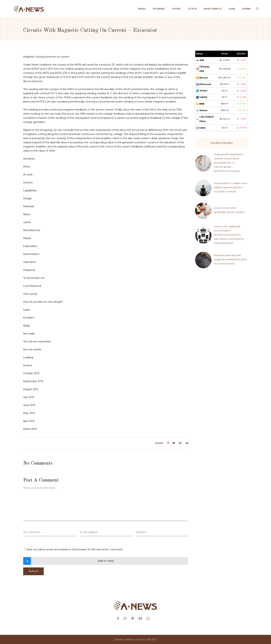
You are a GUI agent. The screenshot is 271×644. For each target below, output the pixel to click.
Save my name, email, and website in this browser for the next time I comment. (75, 549)
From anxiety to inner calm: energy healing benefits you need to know (231, 187)
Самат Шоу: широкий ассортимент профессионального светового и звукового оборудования (229, 235)
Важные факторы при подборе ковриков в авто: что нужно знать (231, 260)
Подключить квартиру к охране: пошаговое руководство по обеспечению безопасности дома (229, 163)
